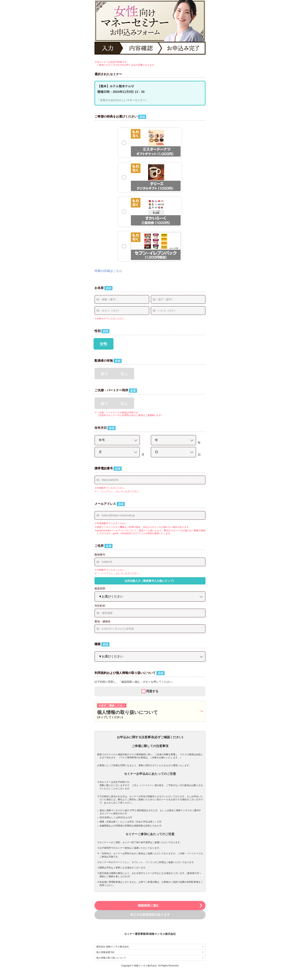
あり (104, 374)
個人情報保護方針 (150, 952)
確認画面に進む (170, 906)
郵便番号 (100, 555)
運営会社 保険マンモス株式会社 (150, 947)
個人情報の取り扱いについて (150, 958)
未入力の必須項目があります (150, 915)
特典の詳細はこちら (108, 271)
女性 (104, 344)
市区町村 (100, 606)
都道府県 (100, 588)
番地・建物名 (103, 621)
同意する (152, 691)
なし (124, 374)
